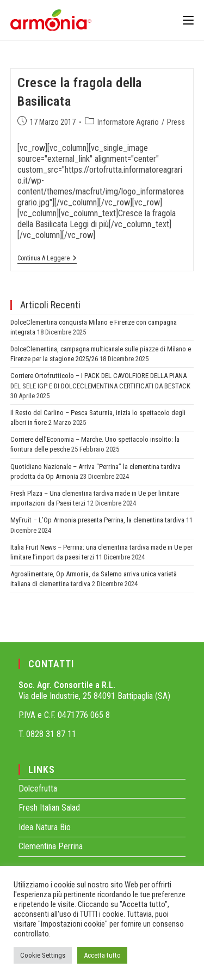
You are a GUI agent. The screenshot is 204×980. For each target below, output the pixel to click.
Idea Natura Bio (45, 827)
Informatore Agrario (128, 122)
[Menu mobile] (188, 20)
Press (176, 122)
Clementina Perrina (51, 846)
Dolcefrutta (38, 789)
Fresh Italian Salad (49, 808)
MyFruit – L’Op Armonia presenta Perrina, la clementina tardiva (97, 520)
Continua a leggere (47, 258)
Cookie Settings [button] (43, 955)
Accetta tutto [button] (102, 955)
